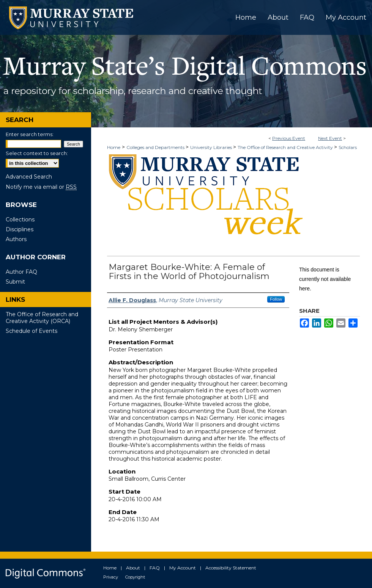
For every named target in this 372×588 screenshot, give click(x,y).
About (133, 568)
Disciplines (20, 229)
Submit (15, 282)
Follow (276, 299)
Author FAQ (21, 272)
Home (114, 147)
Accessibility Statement (231, 568)
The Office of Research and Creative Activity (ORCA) (42, 318)
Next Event (330, 138)
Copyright (135, 577)
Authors (16, 239)
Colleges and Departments (156, 147)
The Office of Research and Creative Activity (286, 147)
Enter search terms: (30, 134)
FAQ (155, 568)
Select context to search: (37, 153)
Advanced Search (29, 177)
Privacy (111, 577)
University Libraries (212, 147)
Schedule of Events (32, 331)
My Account (183, 568)
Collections (20, 220)
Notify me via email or (41, 187)
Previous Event (289, 138)
